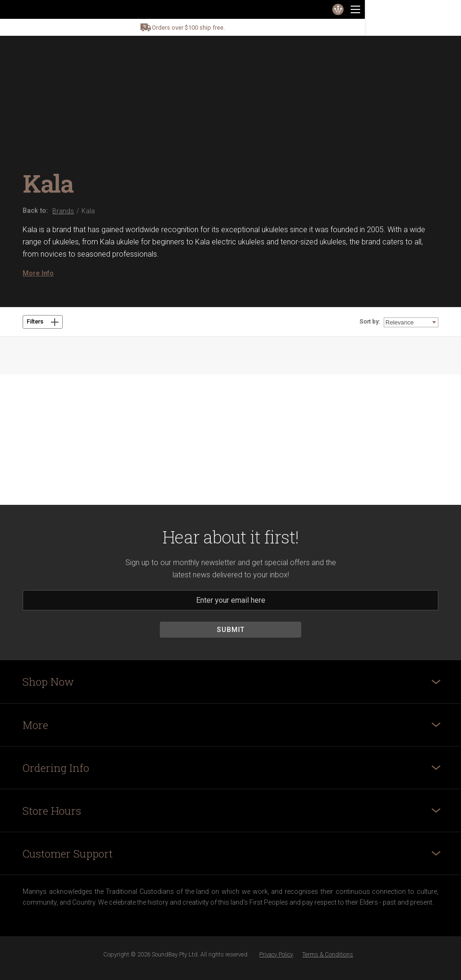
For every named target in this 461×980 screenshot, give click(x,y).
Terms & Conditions (328, 954)
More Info (38, 273)
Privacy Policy (276, 954)
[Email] (230, 600)
